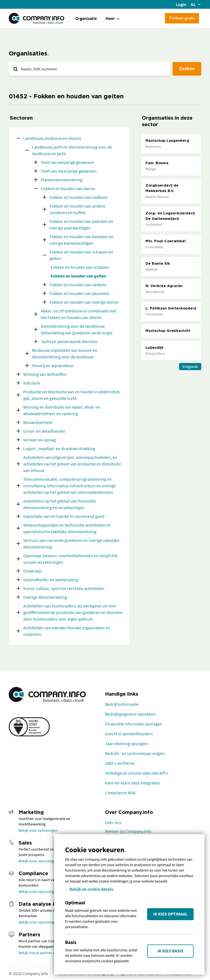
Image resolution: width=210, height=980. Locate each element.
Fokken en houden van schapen (80, 267)
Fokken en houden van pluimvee (79, 293)
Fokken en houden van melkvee (78, 197)
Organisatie (86, 18)
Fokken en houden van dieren (68, 188)
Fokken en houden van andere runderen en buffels (77, 209)
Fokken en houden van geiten (78, 276)
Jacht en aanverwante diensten (69, 341)
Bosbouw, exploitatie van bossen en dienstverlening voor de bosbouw (65, 353)
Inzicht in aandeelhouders (129, 734)
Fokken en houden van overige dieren (84, 302)
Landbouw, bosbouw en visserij (52, 138)
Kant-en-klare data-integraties (133, 783)
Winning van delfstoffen (45, 374)
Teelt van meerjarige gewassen (69, 171)
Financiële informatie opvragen (134, 724)
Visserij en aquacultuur (53, 365)
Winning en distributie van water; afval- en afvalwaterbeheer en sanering (62, 410)
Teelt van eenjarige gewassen (67, 162)
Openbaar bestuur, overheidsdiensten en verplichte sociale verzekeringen (71, 559)
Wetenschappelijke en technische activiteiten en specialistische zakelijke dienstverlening (67, 528)
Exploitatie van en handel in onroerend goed (64, 516)
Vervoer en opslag (40, 440)
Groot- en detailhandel (44, 431)
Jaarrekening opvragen (126, 743)
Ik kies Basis (170, 951)
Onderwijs (33, 571)
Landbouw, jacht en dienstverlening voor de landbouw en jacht (72, 150)
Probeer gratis (182, 18)
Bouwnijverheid (38, 422)
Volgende (190, 367)
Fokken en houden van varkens (78, 285)
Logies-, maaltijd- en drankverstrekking (59, 448)
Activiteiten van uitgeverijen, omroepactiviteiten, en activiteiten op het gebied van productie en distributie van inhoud (72, 464)
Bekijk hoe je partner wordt (41, 953)
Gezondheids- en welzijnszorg (51, 580)
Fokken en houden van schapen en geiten (81, 255)
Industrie (32, 383)
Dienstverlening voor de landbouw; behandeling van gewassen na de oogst (77, 329)
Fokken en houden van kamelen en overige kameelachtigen (81, 240)
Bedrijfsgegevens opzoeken (130, 714)
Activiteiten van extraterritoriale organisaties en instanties (67, 631)
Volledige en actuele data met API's (137, 773)
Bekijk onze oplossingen (38, 830)
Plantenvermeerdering (62, 180)
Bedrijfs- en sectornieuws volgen (135, 753)
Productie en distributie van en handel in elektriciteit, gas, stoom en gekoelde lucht (72, 395)
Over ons (113, 822)
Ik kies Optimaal (170, 914)
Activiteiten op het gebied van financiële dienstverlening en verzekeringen (60, 504)
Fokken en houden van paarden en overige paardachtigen (81, 225)
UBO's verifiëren (120, 763)
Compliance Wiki (120, 793)
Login (181, 4)
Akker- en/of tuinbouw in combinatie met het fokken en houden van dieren (78, 314)
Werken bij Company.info (128, 831)
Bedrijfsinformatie (122, 704)
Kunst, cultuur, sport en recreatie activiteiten (64, 588)
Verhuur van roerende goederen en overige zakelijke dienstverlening (71, 544)
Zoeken (187, 68)
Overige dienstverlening (45, 597)
